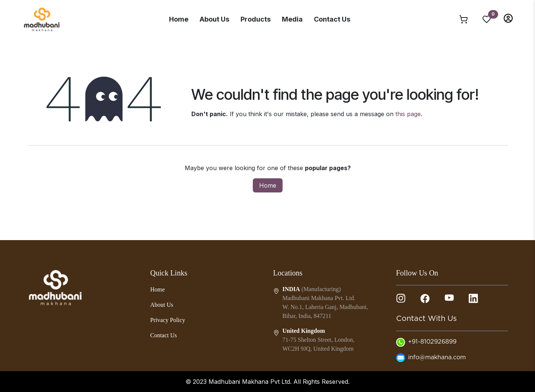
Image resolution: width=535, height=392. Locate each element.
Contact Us (332, 19)
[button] (508, 18)
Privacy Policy (168, 320)
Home (179, 19)
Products (256, 19)
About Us (214, 19)
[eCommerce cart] (464, 19)
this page (408, 114)
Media (292, 19)
